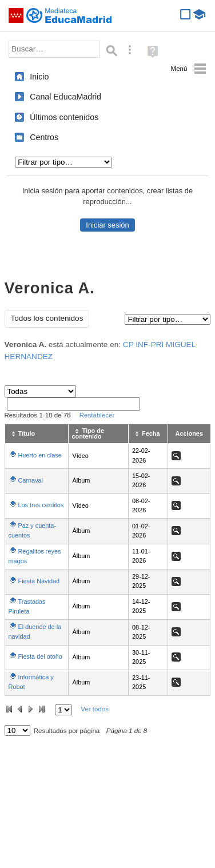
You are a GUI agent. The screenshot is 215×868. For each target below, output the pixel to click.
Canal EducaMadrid (65, 97)
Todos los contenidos (47, 318)
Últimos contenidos (64, 117)
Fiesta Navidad (39, 581)
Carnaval (31, 480)
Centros (44, 137)
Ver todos (95, 709)
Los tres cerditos (41, 505)
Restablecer (97, 415)
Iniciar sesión (107, 225)
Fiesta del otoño (40, 656)
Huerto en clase (40, 455)
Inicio (39, 77)
